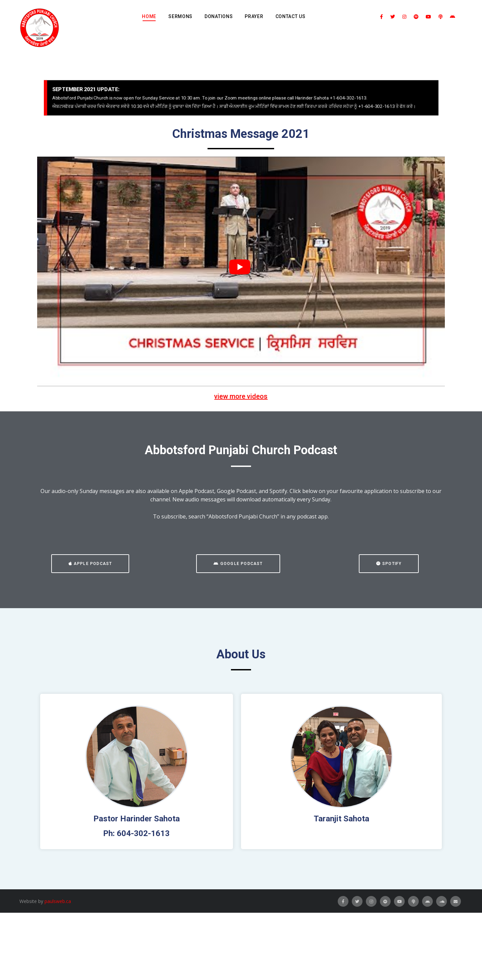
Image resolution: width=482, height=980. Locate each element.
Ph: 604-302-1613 (136, 833)
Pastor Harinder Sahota (137, 819)
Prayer (254, 16)
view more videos (241, 396)
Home (149, 16)
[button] (90, 564)
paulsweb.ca (58, 901)
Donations (219, 16)
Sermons (180, 16)
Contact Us (291, 16)
